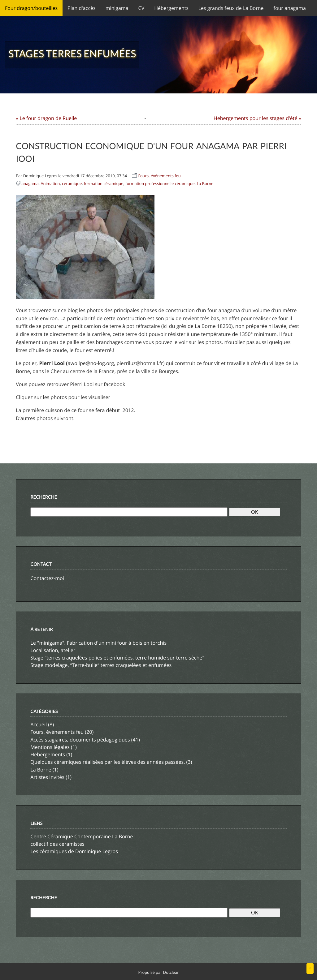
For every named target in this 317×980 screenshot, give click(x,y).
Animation (50, 183)
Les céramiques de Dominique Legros (74, 851)
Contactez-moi (47, 578)
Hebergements (48, 754)
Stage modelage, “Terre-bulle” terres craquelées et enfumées (101, 665)
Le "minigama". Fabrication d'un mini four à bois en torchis (98, 643)
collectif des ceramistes (57, 844)
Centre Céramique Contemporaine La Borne (82, 836)
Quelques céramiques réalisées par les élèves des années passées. (108, 762)
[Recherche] (129, 512)
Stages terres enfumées (72, 53)
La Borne (205, 183)
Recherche (44, 497)
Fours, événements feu (159, 176)
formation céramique (104, 183)
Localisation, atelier (53, 650)
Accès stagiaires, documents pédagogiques (80, 740)
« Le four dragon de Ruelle (46, 118)
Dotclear (171, 972)
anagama (30, 183)
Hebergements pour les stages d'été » (257, 118)
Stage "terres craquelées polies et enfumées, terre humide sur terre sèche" (117, 658)
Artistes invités (47, 777)
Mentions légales (50, 747)
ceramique (72, 183)
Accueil (39, 724)
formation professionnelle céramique (160, 183)
